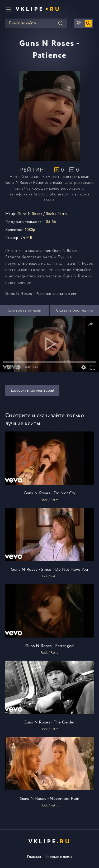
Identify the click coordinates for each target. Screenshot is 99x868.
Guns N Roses (30, 214)
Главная (34, 857)
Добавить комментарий (32, 391)
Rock (50, 214)
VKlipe (38, 9)
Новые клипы (59, 857)
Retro (62, 214)
